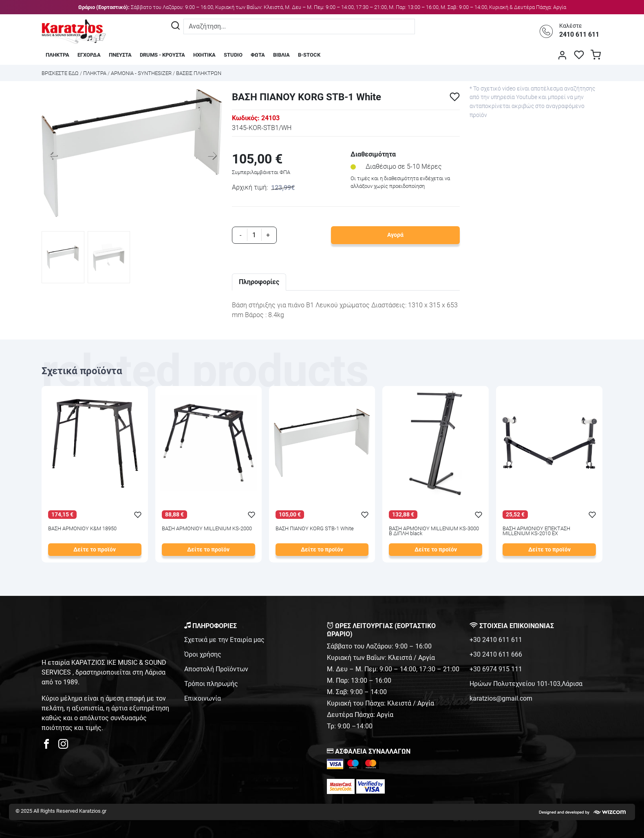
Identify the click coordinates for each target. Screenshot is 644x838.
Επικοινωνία (203, 698)
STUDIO (233, 55)
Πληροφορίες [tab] (259, 282)
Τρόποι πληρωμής (211, 684)
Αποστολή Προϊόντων (216, 669)
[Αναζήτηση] (175, 26)
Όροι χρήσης (203, 654)
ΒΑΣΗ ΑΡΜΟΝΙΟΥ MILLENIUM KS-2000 (207, 529)
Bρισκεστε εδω (61, 73)
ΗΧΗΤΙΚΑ (204, 55)
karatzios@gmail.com (501, 698)
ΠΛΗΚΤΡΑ (57, 55)
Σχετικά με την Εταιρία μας (224, 640)
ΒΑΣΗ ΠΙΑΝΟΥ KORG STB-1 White (315, 529)
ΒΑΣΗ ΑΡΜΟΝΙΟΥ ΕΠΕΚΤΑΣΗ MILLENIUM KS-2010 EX (536, 531)
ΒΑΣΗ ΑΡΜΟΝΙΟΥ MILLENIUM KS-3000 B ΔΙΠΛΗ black (434, 531)
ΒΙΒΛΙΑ (281, 55)
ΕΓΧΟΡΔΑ (89, 55)
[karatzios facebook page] (50, 746)
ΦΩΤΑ (258, 55)
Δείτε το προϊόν (95, 550)
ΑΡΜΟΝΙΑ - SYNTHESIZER (141, 73)
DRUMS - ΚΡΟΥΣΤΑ (162, 55)
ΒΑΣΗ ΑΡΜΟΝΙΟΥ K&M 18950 (82, 529)
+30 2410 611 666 (496, 654)
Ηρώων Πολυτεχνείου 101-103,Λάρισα (526, 684)
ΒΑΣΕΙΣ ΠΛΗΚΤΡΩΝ (199, 73)
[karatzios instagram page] (63, 746)
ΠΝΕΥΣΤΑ (120, 55)
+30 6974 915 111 (496, 669)
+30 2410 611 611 (496, 640)
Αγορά (395, 235)
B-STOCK (309, 55)
